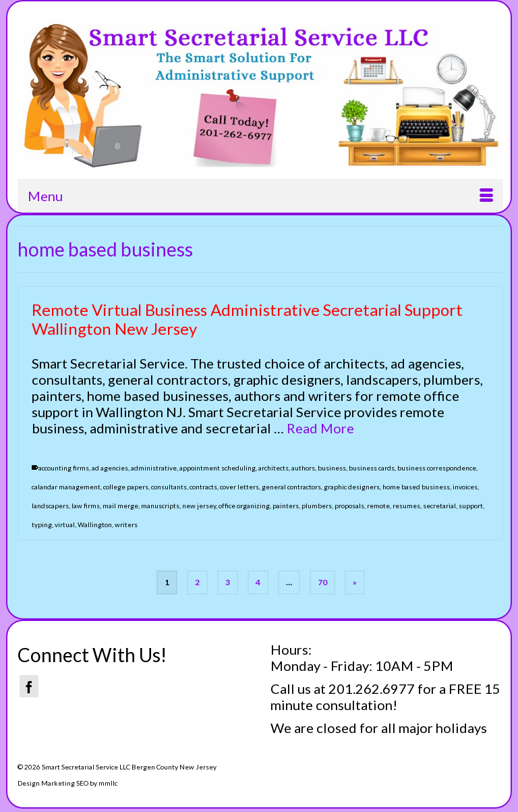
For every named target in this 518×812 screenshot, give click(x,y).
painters (286, 506)
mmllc (108, 783)
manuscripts (160, 506)
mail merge (120, 506)
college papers (126, 487)
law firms (86, 506)
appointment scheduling (218, 468)
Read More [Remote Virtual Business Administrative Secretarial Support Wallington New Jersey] (320, 428)
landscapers (50, 506)
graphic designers (352, 487)
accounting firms (64, 468)
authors (303, 468)
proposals (349, 506)
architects (274, 468)
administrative (154, 468)
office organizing (244, 506)
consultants (169, 487)
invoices (465, 487)
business (332, 468)
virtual (65, 524)
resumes (406, 506)
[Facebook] (29, 686)
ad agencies (110, 468)
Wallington (95, 524)
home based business (416, 487)
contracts (203, 487)
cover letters (239, 487)
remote (378, 506)
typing (42, 524)
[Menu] (260, 196)
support (471, 506)
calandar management (66, 487)
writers (126, 524)
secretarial (439, 506)
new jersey (199, 506)
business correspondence (437, 468)
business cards (372, 468)
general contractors (291, 487)
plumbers (317, 506)
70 (322, 582)
